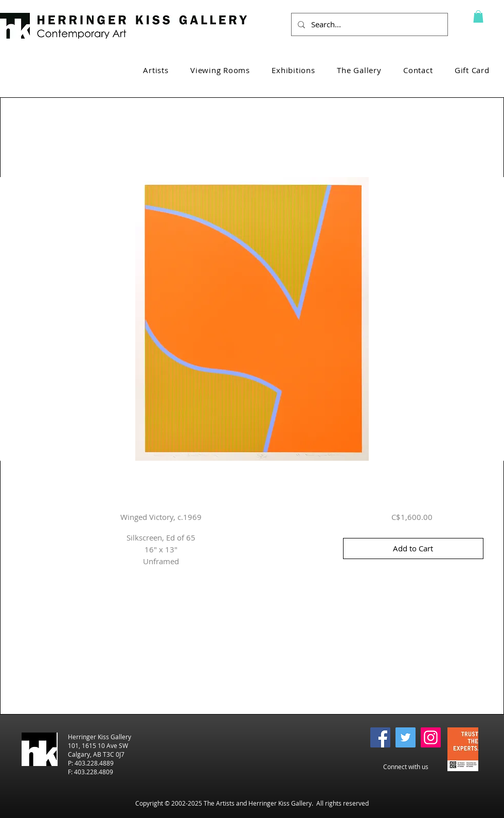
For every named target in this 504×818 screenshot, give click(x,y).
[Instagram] (431, 737)
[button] (478, 16)
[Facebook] (380, 737)
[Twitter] (406, 737)
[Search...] (368, 24)
